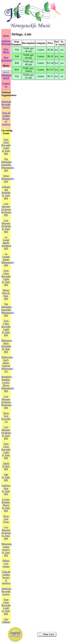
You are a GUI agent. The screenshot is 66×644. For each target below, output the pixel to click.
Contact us (6, 85)
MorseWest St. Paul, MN (6, 294)
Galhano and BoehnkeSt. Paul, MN (6, 193)
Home (6, 36)
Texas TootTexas (6, 519)
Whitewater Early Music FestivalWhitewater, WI (7, 364)
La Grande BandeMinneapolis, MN (8, 260)
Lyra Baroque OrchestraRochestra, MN (7, 402)
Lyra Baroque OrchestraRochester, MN (7, 209)
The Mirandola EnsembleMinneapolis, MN (8, 165)
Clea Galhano (6, 621)
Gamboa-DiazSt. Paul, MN (6, 490)
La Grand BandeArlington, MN (6, 243)
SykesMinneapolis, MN (8, 179)
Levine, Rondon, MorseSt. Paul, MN (6, 505)
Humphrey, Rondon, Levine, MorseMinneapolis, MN (8, 384)
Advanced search (6, 77)
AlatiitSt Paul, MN (6, 466)
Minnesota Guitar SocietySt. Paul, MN (7, 550)
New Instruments (7, 59)
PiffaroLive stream (6, 563)
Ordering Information (7, 42)
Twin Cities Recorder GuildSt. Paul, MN (6, 147)
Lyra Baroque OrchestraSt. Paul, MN (6, 226)
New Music (6, 51)
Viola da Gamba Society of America (6, 119)
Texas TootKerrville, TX (6, 417)
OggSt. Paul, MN (6, 477)
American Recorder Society (6, 104)
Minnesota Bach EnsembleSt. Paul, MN (7, 346)
